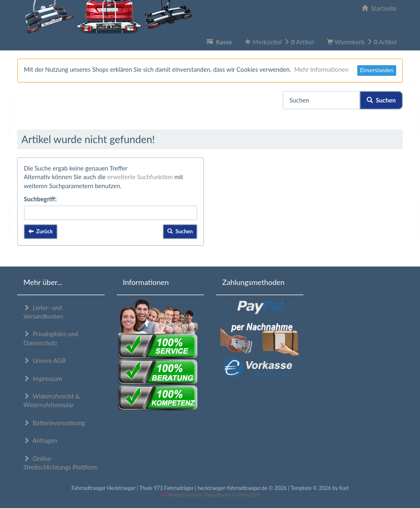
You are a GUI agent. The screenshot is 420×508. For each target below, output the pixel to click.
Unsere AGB (45, 360)
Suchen (381, 100)
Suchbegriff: (40, 199)
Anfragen (40, 440)
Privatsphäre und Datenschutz (51, 338)
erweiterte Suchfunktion (140, 177)
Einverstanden (377, 70)
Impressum (43, 378)
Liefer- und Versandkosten (43, 312)
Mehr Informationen (321, 69)
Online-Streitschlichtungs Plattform (60, 463)
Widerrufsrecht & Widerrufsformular (51, 400)
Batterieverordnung (54, 423)
